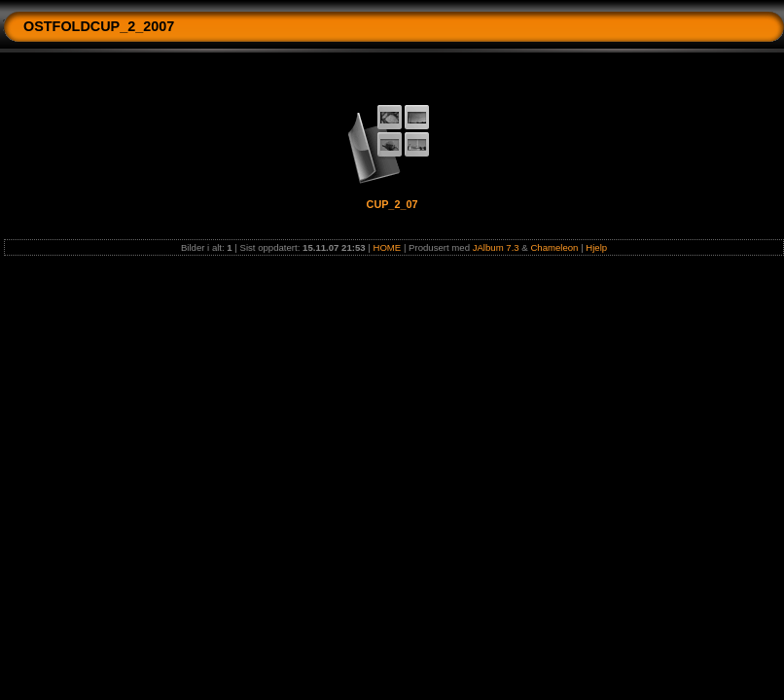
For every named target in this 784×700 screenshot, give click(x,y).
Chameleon (554, 247)
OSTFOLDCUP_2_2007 (99, 26)
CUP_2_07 (392, 204)
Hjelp (596, 247)
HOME (387, 247)
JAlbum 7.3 (496, 247)
